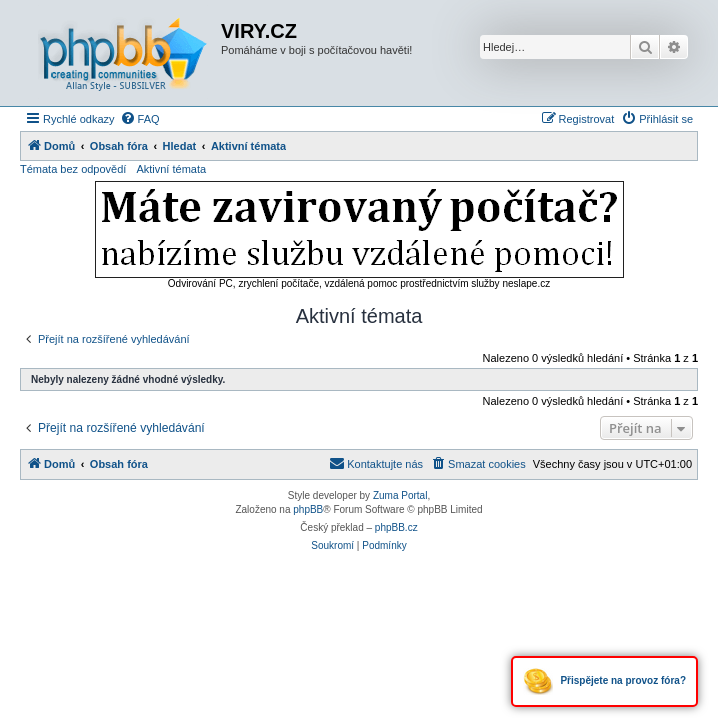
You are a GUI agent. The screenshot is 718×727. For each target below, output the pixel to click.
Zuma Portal (400, 495)
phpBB (308, 509)
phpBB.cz (396, 527)
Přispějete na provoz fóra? (604, 681)
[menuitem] (140, 119)
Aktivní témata (171, 169)
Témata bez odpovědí (73, 169)
